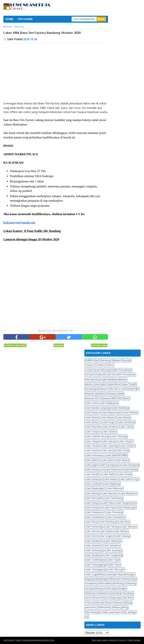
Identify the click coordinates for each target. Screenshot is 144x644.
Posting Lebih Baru (15, 345)
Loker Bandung (121, 408)
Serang (89, 588)
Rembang (118, 583)
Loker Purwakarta (94, 517)
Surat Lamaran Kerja (96, 598)
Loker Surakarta (93, 555)
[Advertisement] (56, 71)
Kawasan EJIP (132, 389)
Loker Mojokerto (128, 493)
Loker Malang (92, 493)
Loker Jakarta (92, 460)
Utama (117, 603)
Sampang (131, 583)
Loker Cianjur (92, 432)
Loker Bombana (126, 422)
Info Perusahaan (127, 375)
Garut (88, 375)
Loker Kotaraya (93, 479)
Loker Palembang (113, 498)
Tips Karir (128, 598)
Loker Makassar (114, 488)
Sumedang (115, 593)
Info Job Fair (109, 375)
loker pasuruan (111, 612)
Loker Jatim (107, 460)
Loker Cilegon (126, 441)
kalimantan (104, 607)
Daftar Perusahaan (122, 370)
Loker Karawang (130, 465)
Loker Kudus (110, 479)
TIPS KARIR (25, 19)
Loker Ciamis (126, 427)
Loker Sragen (106, 536)
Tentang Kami (99, 640)
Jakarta (123, 379)
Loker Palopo (92, 503)
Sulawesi (103, 593)
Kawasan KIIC (92, 398)
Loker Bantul (92, 417)
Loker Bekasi (124, 417)
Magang (89, 579)
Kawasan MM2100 (111, 398)
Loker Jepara (122, 460)
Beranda (59, 345)
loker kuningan (93, 612)
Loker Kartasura (94, 470)
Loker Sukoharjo (113, 541)
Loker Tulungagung (95, 569)
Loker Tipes (114, 565)
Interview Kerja (93, 379)
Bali (96, 360)
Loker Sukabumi (94, 541)
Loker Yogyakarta (94, 574)
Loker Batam (108, 417)
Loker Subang (122, 536)
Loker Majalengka (94, 488)
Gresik (97, 375)
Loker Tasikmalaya (95, 560)
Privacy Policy (118, 640)
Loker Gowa (123, 451)
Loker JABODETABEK (116, 455)
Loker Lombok (93, 484)
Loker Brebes (110, 427)
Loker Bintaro (92, 422)
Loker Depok (92, 451)
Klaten (126, 398)
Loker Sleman (121, 531)
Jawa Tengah (129, 384)
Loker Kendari (93, 474)
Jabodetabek (110, 379)
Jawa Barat (115, 384)
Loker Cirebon (127, 446)
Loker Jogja (91, 465)
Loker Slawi (105, 531)
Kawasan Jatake (116, 394)
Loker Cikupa (92, 441)
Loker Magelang (111, 484)
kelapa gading (120, 607)
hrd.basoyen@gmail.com (19, 222)
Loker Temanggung (95, 565)
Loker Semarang (94, 527)
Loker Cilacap (109, 441)
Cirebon (109, 365)
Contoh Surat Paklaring (97, 370)
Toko (88, 603)
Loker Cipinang (109, 446)
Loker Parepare (93, 508)
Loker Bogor (109, 422)
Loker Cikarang (119, 436)
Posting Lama (99, 345)
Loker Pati (109, 508)
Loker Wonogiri (116, 569)
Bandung (105, 360)
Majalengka (102, 579)
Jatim (104, 384)
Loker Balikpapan (109, 403)
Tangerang (115, 598)
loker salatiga (129, 612)
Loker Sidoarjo (129, 527)
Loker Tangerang (113, 555)
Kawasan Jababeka (95, 394)
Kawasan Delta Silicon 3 (110, 389)
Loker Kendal (130, 470)
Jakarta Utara (92, 384)
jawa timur (91, 607)
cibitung (127, 603)
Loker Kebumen (113, 470)
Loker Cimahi (92, 446)
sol (87, 617)
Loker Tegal (113, 560)
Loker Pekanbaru (94, 512)
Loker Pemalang (114, 512)
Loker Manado (109, 493)
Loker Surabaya (114, 550)
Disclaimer (134, 640)
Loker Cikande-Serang (97, 436)
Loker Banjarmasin (111, 413)
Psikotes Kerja (129, 579)
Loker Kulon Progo (129, 479)
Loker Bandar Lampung (98, 408)
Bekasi (116, 360)
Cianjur (89, 365)
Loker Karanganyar (109, 465)
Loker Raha (91, 522)
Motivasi (115, 579)
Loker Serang (112, 527)
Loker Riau (124, 522)
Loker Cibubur (109, 432)
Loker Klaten (109, 474)
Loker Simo (91, 531)
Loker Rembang (108, 522)
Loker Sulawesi (93, 546)
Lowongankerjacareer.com (38, 640)
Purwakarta (91, 583)
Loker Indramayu (94, 455)
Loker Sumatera (111, 546)
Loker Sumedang (94, 550)
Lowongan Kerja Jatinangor (120, 574)
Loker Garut (108, 451)
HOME (9, 19)
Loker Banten (130, 413)
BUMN (88, 360)
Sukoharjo (90, 593)
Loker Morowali (93, 498)
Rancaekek (105, 583)
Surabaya (128, 593)
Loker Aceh (91, 403)
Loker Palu (107, 503)
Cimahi (99, 365)
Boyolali (126, 360)
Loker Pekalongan (126, 508)
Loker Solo (91, 536)
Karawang (90, 389)
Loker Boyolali (93, 427)
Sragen (123, 588)
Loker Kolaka (125, 474)
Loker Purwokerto (116, 517)
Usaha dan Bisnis (102, 603)
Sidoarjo (99, 588)
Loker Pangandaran (126, 503)
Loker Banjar (92, 413)
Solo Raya (111, 588)
